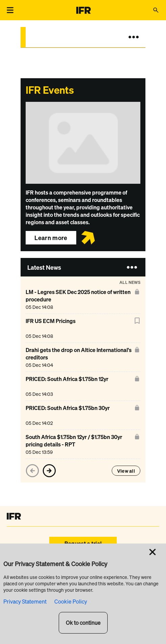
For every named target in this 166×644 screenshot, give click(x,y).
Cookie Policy (71, 602)
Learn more (51, 238)
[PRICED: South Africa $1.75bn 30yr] (68, 415)
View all (126, 471)
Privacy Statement (25, 602)
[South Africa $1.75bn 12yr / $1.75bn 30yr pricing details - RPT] (79, 444)
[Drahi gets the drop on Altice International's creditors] (79, 357)
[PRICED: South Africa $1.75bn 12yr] (67, 386)
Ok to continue (83, 623)
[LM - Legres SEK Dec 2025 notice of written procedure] (79, 299)
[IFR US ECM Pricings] (51, 328)
